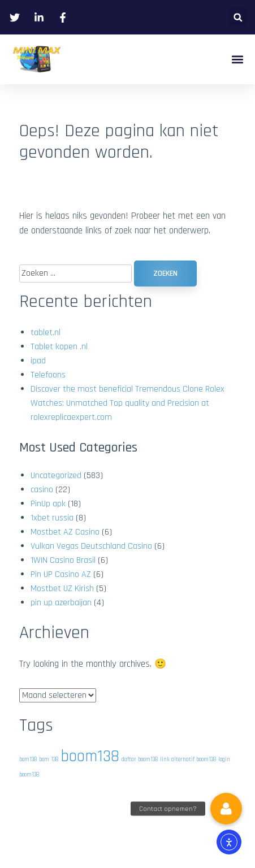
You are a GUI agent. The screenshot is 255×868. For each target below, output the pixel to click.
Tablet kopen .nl (59, 347)
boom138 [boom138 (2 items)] (90, 756)
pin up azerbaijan (61, 603)
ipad (38, 361)
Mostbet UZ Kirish (62, 589)
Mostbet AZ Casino (65, 532)
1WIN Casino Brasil (63, 560)
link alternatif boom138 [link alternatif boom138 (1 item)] (188, 759)
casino (42, 490)
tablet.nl (46, 333)
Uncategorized (56, 476)
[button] (238, 17)
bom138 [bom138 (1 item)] (28, 759)
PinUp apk (48, 504)
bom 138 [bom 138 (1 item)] (49, 759)
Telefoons (48, 375)
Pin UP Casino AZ (61, 574)
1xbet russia (52, 518)
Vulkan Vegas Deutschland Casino (91, 546)
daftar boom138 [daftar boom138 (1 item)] (140, 759)
